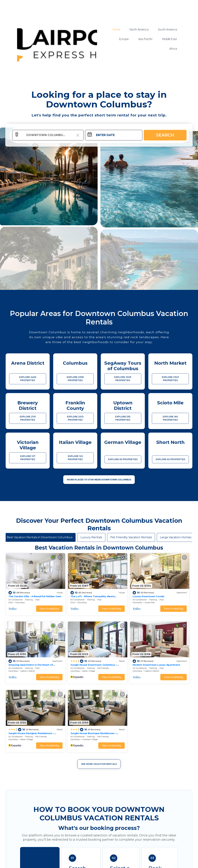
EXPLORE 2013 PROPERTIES (75, 418)
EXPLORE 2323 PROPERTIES (170, 379)
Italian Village (27, 653)
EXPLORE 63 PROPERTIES (123, 459)
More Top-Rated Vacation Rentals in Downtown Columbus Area (99, 862)
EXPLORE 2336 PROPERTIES (75, 379)
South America (168, 29)
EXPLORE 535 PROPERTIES (123, 418)
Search (165, 135)
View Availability (35, 600)
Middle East (170, 39)
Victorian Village (170, 653)
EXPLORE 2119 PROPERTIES (28, 418)
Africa (173, 49)
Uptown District (169, 594)
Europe (125, 39)
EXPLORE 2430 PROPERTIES (28, 379)
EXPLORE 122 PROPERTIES (75, 458)
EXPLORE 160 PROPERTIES (170, 418)
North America (140, 29)
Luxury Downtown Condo (119, 587)
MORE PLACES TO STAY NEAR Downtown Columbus (99, 480)
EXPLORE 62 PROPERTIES (170, 459)
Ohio (11, 594)
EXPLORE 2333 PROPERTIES (123, 379)
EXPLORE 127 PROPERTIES (28, 458)
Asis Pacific (146, 39)
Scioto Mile (120, 594)
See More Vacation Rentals (99, 678)
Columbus (20, 594)
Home (117, 29)
